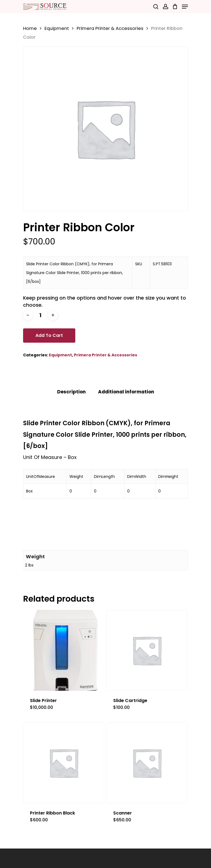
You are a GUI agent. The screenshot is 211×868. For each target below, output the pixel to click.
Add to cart (49, 335)
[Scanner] (147, 763)
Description (71, 392)
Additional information (126, 392)
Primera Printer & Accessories (110, 28)
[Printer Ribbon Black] (64, 763)
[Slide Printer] (64, 650)
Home (30, 28)
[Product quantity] (40, 315)
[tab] (71, 392)
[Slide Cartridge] (147, 650)
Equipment (57, 28)
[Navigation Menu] (185, 7)
